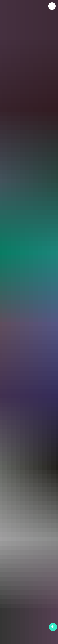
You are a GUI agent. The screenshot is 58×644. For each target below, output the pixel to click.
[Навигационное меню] (52, 6)
